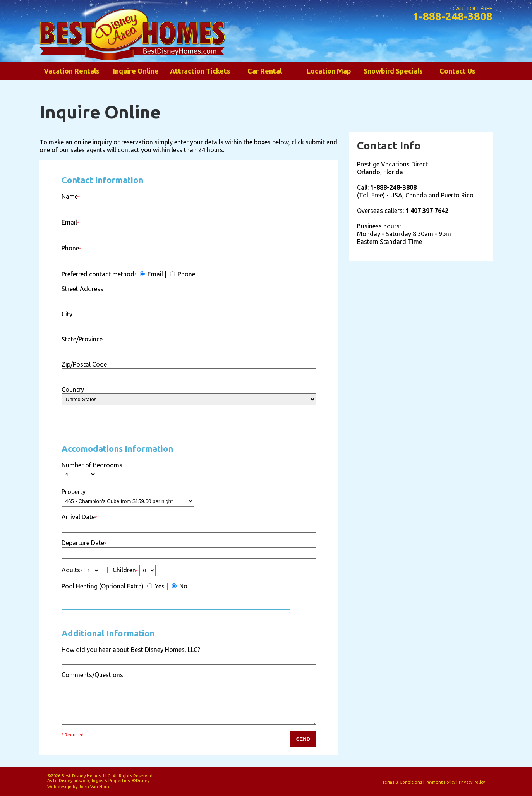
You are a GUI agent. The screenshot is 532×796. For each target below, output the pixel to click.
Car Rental (265, 71)
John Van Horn (94, 787)
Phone (186, 274)
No (183, 586)
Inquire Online (136, 71)
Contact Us (457, 71)
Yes (159, 586)
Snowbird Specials (393, 71)
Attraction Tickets (200, 71)
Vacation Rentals (72, 71)
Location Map (329, 71)
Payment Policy (440, 782)
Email (154, 274)
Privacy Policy (472, 782)
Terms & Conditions (402, 782)
